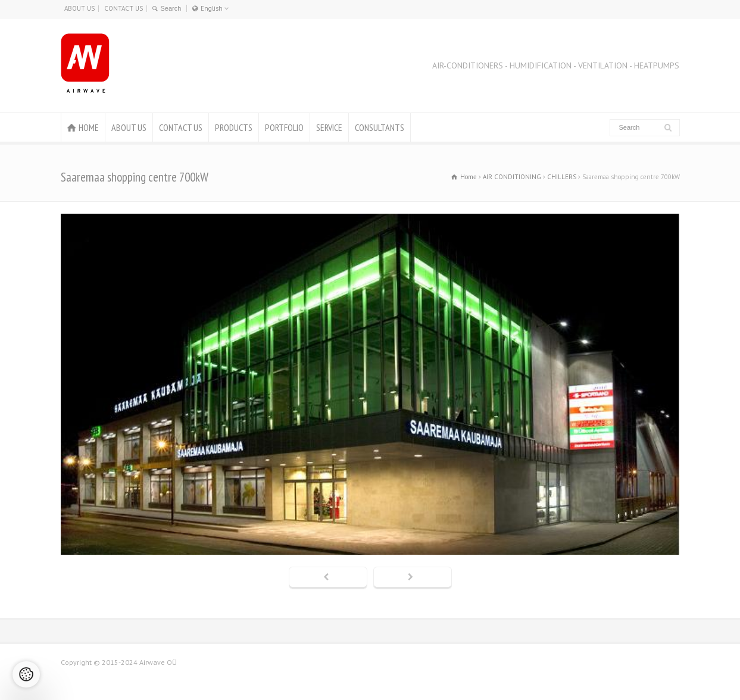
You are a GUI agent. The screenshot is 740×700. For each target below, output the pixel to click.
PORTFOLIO (284, 127)
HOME (89, 127)
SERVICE (329, 127)
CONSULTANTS (380, 127)
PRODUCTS (234, 127)
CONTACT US (124, 8)
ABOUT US (79, 8)
